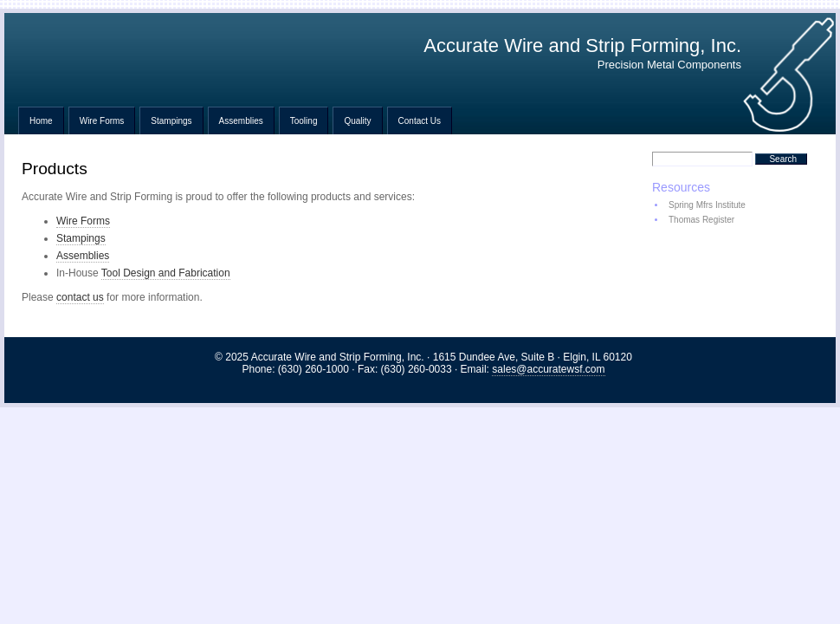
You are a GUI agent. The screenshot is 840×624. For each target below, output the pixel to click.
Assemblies (241, 121)
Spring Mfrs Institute (707, 205)
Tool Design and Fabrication (166, 273)
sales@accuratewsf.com (548, 369)
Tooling (304, 121)
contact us (80, 297)
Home (41, 121)
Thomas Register (701, 220)
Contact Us (420, 121)
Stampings (171, 121)
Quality (357, 121)
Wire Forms (102, 121)
